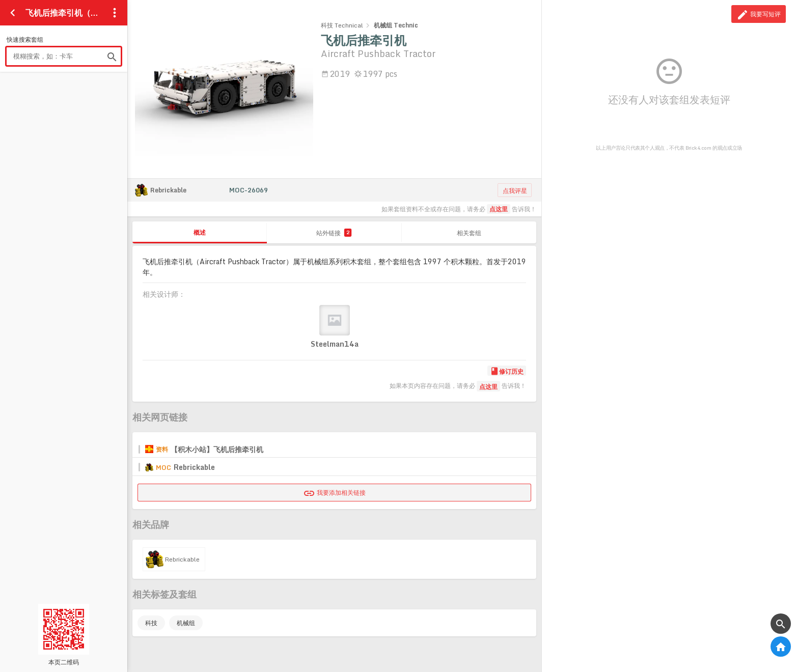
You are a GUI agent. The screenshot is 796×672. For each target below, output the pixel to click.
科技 (151, 623)
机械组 (186, 623)
